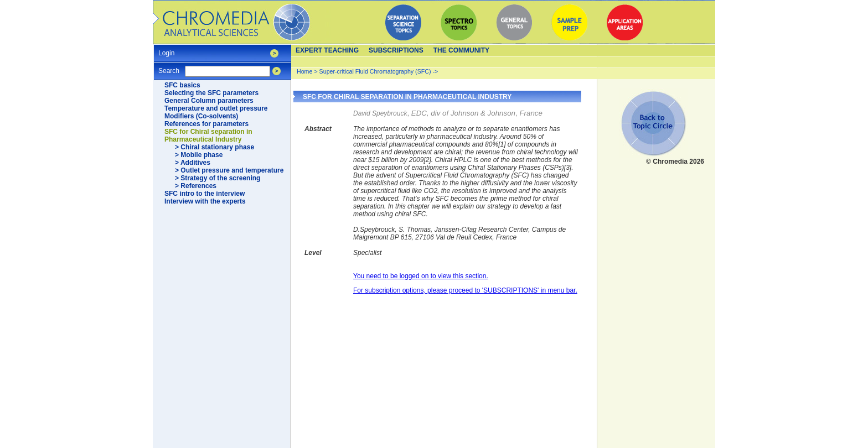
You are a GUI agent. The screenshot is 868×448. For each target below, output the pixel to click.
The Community (461, 50)
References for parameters (206, 124)
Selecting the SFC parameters (211, 93)
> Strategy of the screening (218, 178)
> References (196, 186)
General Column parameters (209, 101)
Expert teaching (327, 50)
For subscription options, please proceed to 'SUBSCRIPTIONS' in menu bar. (465, 290)
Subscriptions (396, 50)
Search (169, 67)
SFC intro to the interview (205, 194)
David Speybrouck (380, 113)
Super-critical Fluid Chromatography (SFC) (375, 71)
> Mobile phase (199, 155)
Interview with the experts (205, 201)
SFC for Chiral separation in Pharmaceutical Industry (208, 136)
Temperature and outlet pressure (216, 108)
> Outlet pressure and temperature (229, 170)
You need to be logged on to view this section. (421, 276)
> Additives (193, 163)
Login (166, 50)
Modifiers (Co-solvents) (201, 116)
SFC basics (182, 85)
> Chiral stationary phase (215, 147)
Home (304, 71)
